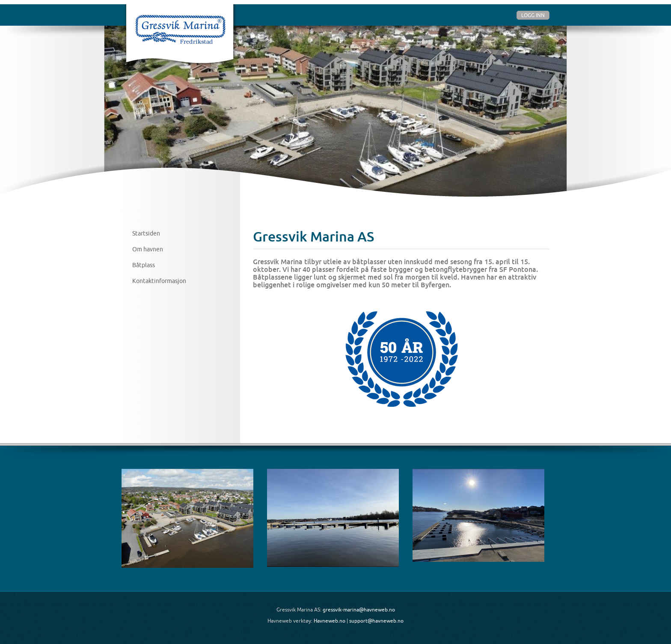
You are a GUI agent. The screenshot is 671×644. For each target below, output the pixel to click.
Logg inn (533, 15)
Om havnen (148, 249)
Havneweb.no (330, 621)
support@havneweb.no (376, 621)
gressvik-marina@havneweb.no (359, 610)
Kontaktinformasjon (159, 281)
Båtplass (144, 265)
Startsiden (146, 233)
